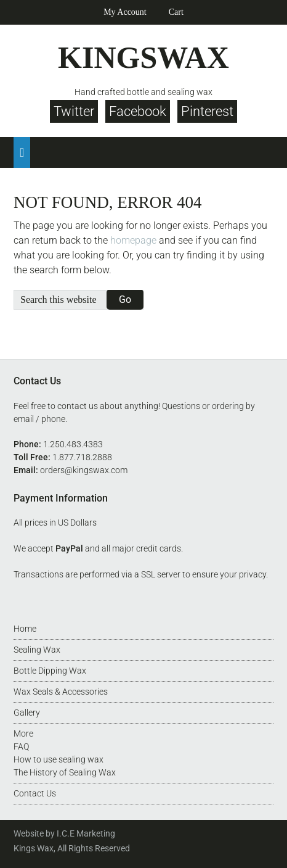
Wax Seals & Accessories (61, 692)
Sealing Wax (37, 650)
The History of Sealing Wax (65, 772)
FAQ (21, 746)
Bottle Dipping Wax (50, 671)
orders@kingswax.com (84, 470)
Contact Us (35, 793)
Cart (176, 12)
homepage (133, 240)
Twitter (74, 111)
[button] (22, 152)
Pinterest (207, 111)
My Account (125, 12)
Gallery (27, 713)
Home (25, 629)
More (23, 734)
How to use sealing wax (59, 759)
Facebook (138, 111)
